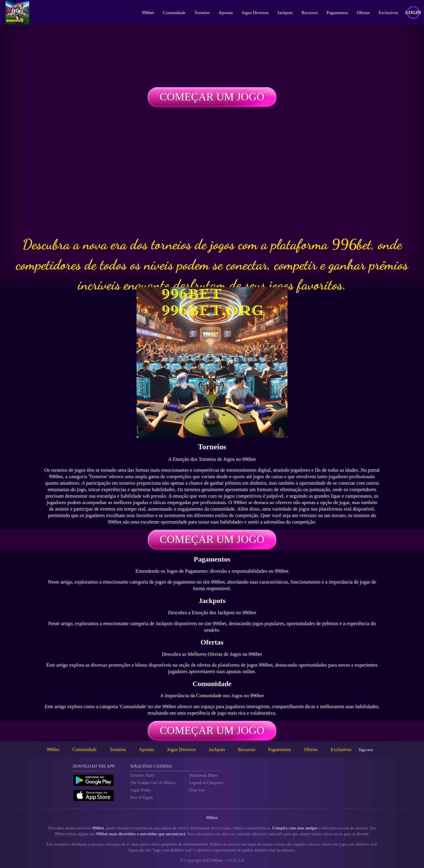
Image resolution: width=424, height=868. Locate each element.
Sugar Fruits (140, 790)
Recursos (310, 13)
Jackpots (285, 13)
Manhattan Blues (203, 775)
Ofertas (363, 13)
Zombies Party (142, 775)
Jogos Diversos (255, 13)
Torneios (202, 13)
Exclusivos (388, 13)
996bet (148, 13)
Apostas (226, 13)
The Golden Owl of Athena (153, 783)
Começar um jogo (212, 97)
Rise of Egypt (142, 797)
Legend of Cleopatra (206, 783)
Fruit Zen (197, 790)
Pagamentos (337, 13)
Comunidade (174, 13)
